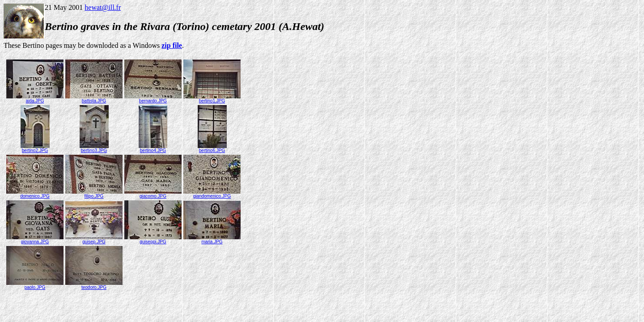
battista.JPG (94, 99)
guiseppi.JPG (153, 240)
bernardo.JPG (153, 99)
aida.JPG (35, 99)
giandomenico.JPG (212, 194)
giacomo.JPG (153, 194)
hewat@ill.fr (103, 7)
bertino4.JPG (153, 148)
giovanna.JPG (35, 240)
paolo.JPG (35, 285)
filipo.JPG (94, 194)
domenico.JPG (35, 194)
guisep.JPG (94, 240)
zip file (172, 45)
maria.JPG (212, 240)
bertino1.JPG (212, 99)
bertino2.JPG (35, 148)
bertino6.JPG (212, 148)
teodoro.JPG (94, 285)
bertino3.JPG (94, 148)
